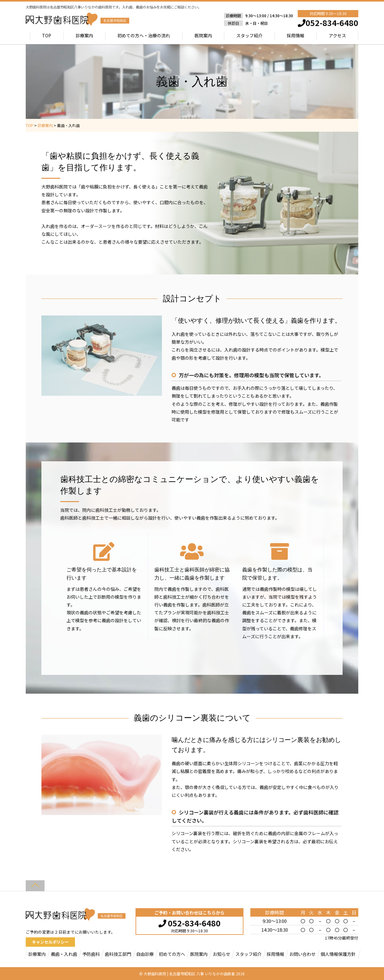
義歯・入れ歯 (64, 954)
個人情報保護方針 (338, 954)
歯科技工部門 (118, 954)
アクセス (337, 35)
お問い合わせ (302, 954)
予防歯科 (91, 954)
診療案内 (84, 35)
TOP (47, 35)
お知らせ (221, 954)
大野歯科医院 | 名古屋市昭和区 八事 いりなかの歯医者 (189, 974)
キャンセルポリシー (50, 942)
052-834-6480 (189, 922)
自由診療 (145, 954)
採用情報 (296, 35)
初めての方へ (172, 954)
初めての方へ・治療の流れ (144, 35)
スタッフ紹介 (249, 35)
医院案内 (203, 35)
